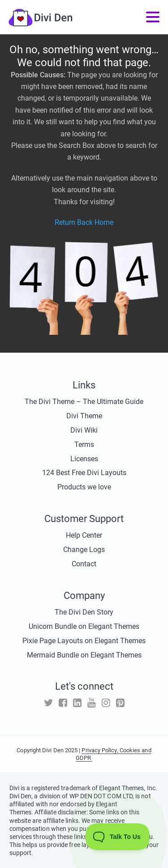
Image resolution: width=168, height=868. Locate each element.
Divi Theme (84, 416)
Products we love (84, 487)
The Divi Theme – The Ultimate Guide (84, 402)
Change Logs (84, 550)
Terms (84, 445)
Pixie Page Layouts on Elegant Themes (84, 641)
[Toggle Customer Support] (118, 837)
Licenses (84, 459)
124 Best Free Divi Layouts (84, 473)
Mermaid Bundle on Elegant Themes (84, 655)
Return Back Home (84, 222)
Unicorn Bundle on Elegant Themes (84, 626)
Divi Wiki (84, 430)
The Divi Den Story (84, 612)
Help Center (84, 535)
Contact (84, 564)
